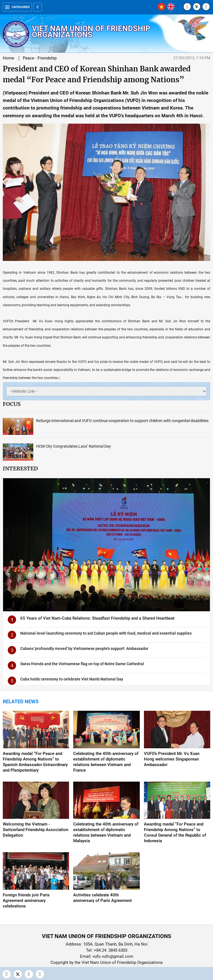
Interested (20, 468)
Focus (12, 404)
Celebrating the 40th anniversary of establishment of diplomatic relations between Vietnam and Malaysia (106, 832)
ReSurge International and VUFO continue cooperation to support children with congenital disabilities (122, 421)
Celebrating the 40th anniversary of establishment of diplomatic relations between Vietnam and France (106, 762)
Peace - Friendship (40, 58)
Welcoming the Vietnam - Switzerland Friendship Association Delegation (35, 830)
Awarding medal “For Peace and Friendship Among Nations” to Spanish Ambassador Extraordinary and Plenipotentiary (35, 762)
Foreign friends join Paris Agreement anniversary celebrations (26, 901)
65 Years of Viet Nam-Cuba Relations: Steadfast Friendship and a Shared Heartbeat (97, 618)
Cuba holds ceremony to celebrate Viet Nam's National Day (72, 679)
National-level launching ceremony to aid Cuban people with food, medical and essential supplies (106, 633)
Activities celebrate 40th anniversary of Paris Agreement (102, 898)
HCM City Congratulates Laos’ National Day (73, 446)
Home (8, 58)
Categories (17, 7)
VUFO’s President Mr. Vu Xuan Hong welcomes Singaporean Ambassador (172, 759)
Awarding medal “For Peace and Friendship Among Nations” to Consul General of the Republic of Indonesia (175, 832)
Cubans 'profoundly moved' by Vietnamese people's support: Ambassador (84, 649)
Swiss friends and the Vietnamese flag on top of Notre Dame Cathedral (82, 664)
